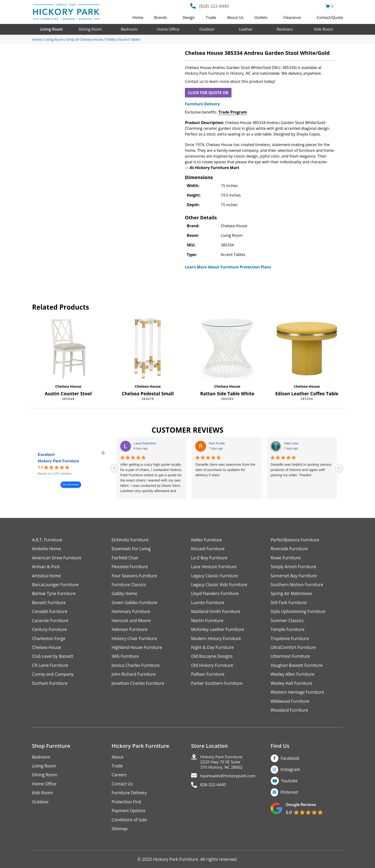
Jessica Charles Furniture (136, 667)
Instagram (291, 772)
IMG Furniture (126, 658)
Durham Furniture (50, 685)
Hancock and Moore (132, 622)
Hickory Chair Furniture (135, 640)
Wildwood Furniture (291, 704)
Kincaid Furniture (208, 549)
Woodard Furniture (290, 713)
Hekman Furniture (130, 631)
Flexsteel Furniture (130, 567)
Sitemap (120, 832)
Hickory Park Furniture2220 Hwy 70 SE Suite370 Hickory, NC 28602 (223, 765)
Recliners (285, 29)
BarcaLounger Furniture (56, 585)
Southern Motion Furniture (298, 585)
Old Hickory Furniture (213, 667)
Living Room (51, 29)
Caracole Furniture (51, 622)
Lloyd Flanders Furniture (215, 594)
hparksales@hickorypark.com (230, 780)
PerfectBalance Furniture (296, 540)
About (118, 760)
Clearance (292, 17)
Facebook (290, 761)
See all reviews (71, 485)
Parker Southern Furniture (217, 685)
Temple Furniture (288, 631)
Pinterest (290, 795)
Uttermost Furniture (291, 658)
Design (189, 17)
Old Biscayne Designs (212, 658)
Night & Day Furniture (213, 649)
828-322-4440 (214, 789)
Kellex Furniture (207, 540)
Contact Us (123, 787)
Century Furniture (50, 631)
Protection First (127, 805)
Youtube (290, 784)
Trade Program (233, 112)
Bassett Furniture (49, 604)
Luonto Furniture (208, 604)
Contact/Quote (330, 17)
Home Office (168, 29)
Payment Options (129, 814)
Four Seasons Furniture (135, 576)
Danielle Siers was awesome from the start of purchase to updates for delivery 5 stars (225, 470)
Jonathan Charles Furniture (139, 685)
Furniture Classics (129, 585)
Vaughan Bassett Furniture (297, 667)
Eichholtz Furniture (131, 540)
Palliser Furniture (208, 676)
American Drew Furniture (57, 558)
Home (138, 17)
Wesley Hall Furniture (292, 685)
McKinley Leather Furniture (218, 631)
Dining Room (90, 29)
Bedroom (129, 29)
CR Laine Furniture (51, 667)
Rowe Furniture (286, 558)
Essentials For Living (132, 549)
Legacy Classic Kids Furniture (220, 585)
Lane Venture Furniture (214, 567)
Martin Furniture (208, 622)
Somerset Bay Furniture (294, 576)
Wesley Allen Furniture (293, 676)
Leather (246, 29)
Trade (211, 17)
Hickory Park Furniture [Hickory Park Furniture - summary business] (58, 461)
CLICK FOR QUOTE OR (208, 93)
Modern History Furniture (217, 640)
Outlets (261, 17)
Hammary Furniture (132, 613)
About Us (235, 17)
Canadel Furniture (50, 613)
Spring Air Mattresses (292, 594)
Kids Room (323, 29)
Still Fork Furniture (289, 604)
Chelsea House (68, 386)
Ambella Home (47, 549)
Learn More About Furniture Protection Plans (228, 267)
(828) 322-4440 (214, 6)
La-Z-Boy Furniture (210, 558)
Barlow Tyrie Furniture (54, 594)
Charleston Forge (49, 640)
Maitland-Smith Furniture (216, 613)
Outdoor (207, 29)
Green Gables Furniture (135, 604)
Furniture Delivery (202, 104)
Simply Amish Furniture (294, 567)
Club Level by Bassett (53, 658)
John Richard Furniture (134, 676)
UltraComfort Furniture (294, 649)
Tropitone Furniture (290, 640)
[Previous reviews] (115, 468)
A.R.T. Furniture (47, 540)
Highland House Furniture (138, 649)
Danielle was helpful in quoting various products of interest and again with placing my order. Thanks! (301, 470)
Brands (161, 17)
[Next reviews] (339, 468)
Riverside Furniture (290, 549)
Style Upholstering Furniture (299, 613)
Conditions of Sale (130, 823)
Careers (119, 778)
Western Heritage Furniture (298, 695)
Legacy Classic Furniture (215, 576)
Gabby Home (125, 594)
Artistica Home (47, 576)
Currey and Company (53, 676)
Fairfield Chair (126, 558)
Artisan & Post (46, 567)
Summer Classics (288, 622)
